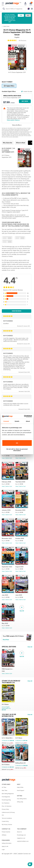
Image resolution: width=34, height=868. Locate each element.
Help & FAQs (20, 787)
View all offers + (17, 125)
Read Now (6, 640)
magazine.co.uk (21, 838)
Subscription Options (13, 120)
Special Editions (9, 647)
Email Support (21, 790)
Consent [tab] (6, 421)
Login (3, 849)
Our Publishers (6, 803)
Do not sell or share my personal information (17, 450)
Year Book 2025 (20, 482)
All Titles (4, 787)
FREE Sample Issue (8, 669)
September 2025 (7, 567)
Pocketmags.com (21, 835)
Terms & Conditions (7, 818)
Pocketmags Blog (6, 800)
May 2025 (5, 623)
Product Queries (6, 832)
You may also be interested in (9, 714)
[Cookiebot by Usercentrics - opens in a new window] (24, 416)
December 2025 (20, 510)
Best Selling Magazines (8, 794)
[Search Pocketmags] (4, 9)
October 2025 (20, 538)
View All (30, 647)
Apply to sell (5, 846)
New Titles (5, 790)
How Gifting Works (22, 799)
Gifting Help (20, 802)
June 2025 (19, 595)
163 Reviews (22, 41)
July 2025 (5, 595)
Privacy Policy (5, 809)
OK (17, 443)
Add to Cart (9, 458)
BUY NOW (25, 101)
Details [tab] (17, 421)
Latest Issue (6, 26)
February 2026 (6, 482)
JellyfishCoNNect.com (23, 841)
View (3, 458)
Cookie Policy (5, 821)
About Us (19, 832)
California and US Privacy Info (8, 814)
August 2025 (19, 567)
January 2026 (6, 510)
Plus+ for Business (7, 806)
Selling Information (7, 843)
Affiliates (4, 835)
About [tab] (28, 421)
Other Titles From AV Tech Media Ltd (11, 681)
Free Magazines (6, 797)
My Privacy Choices (7, 825)
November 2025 (7, 538)
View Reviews (17, 311)
